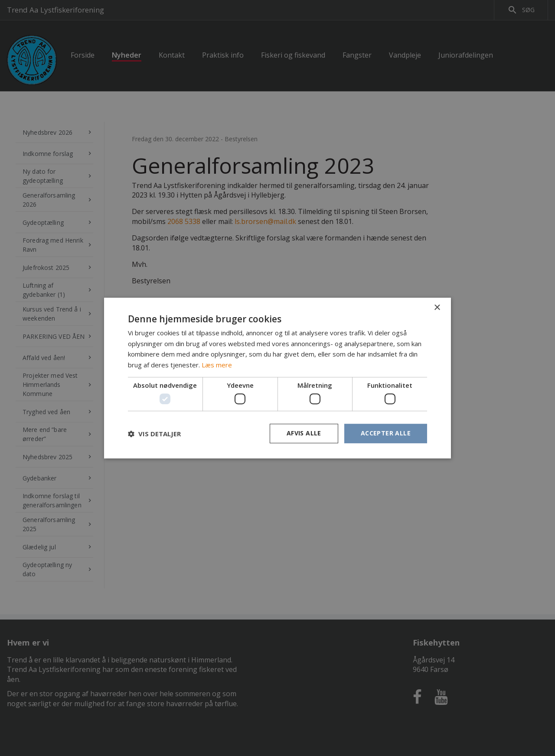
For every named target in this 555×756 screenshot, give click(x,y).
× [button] (437, 308)
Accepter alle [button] (386, 433)
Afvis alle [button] (304, 433)
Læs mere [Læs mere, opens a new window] (217, 365)
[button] (154, 434)
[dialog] (277, 378)
